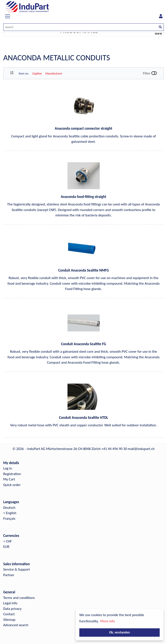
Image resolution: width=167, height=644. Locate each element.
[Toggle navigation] (8, 16)
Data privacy (12, 609)
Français (9, 519)
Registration (12, 474)
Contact (9, 614)
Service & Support (17, 569)
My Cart (9, 479)
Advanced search (16, 625)
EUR (6, 547)
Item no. (24, 74)
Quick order (12, 485)
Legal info (10, 603)
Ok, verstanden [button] (120, 632)
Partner (9, 575)
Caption (37, 74)
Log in (8, 468)
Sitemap (9, 620)
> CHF (8, 541)
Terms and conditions (19, 598)
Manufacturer (54, 74)
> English (10, 513)
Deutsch (9, 508)
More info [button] (107, 621)
